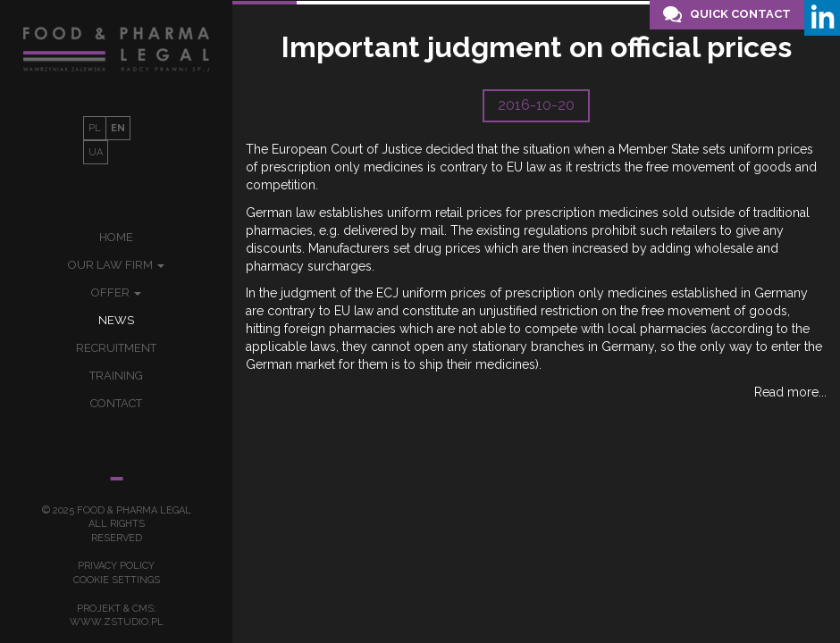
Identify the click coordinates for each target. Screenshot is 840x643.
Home (116, 237)
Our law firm (116, 265)
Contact (116, 403)
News (116, 320)
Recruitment (116, 348)
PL (95, 128)
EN (118, 128)
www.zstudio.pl (117, 622)
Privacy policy (116, 566)
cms (143, 609)
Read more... (790, 392)
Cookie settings (117, 580)
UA (96, 152)
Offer (116, 292)
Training (116, 376)
